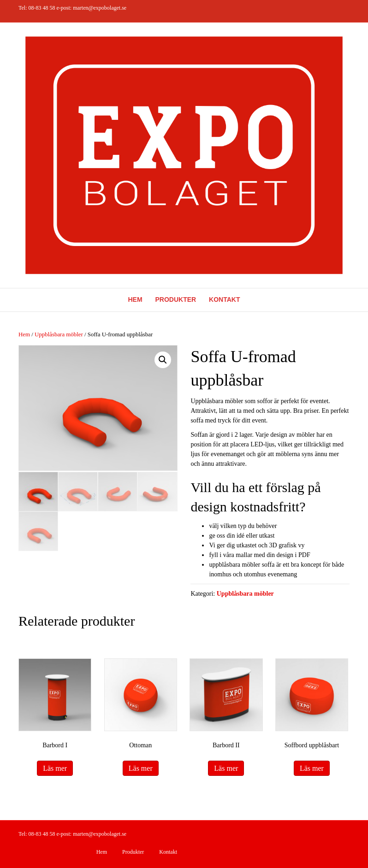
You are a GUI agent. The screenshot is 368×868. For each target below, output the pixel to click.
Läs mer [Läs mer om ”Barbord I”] (55, 768)
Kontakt (224, 299)
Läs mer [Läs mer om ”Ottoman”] (141, 768)
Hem (135, 299)
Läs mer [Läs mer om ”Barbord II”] (226, 768)
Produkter (176, 299)
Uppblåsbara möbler (59, 334)
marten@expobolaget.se (100, 8)
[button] (163, 360)
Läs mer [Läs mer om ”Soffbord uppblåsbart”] (312, 768)
